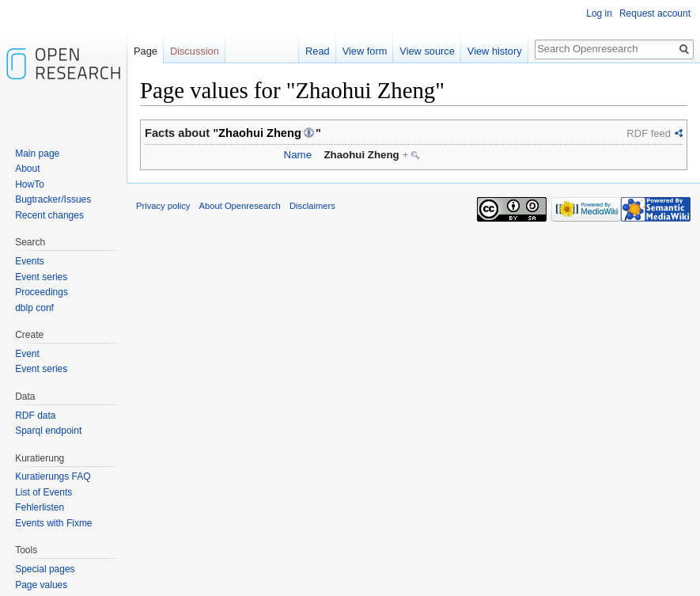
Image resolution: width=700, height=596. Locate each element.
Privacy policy (163, 206)
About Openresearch (240, 206)
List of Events (44, 492)
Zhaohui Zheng (260, 133)
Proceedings (42, 292)
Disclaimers (312, 206)
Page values (41, 585)
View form (365, 51)
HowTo (30, 184)
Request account (655, 13)
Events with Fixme (53, 523)
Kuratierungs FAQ (53, 476)
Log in (599, 13)
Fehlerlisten (40, 507)
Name (298, 155)
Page (146, 51)
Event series (41, 277)
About (27, 169)
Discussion (195, 51)
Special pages (45, 569)
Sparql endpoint (48, 431)
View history (495, 51)
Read (318, 51)
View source (427, 51)
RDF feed (649, 133)
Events (30, 261)
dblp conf (34, 308)
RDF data (35, 416)
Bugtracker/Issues (53, 199)
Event (27, 354)
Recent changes (49, 215)
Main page (37, 154)
